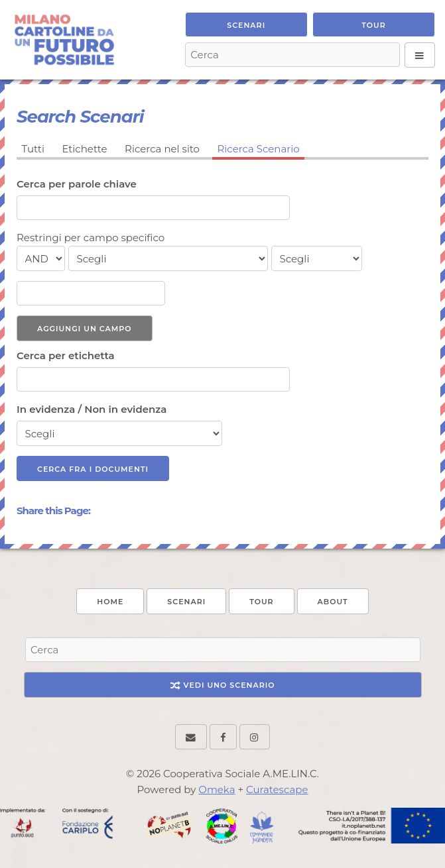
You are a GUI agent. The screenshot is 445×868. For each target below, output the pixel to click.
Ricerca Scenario (258, 149)
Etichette (84, 149)
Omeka (217, 789)
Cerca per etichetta (66, 355)
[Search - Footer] (223, 650)
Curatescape (277, 789)
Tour (374, 25)
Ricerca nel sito (162, 149)
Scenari (246, 25)
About (333, 602)
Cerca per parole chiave (77, 184)
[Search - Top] (292, 55)
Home (110, 602)
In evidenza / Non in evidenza (92, 409)
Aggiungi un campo (85, 329)
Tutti (33, 149)
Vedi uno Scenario (223, 685)
